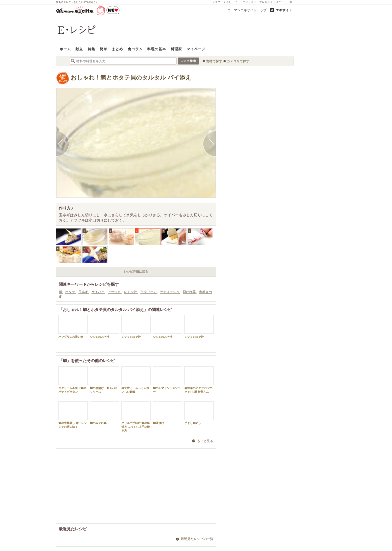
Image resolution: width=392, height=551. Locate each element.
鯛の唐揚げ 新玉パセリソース (104, 380)
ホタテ (70, 292)
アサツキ (115, 292)
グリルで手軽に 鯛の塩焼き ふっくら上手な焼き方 (136, 417)
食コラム (135, 49)
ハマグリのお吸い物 (73, 327)
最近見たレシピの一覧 (197, 539)
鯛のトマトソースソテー (167, 380)
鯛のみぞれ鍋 (104, 413)
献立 (79, 49)
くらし (228, 2)
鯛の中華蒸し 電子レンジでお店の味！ (73, 415)
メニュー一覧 (284, 2)
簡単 (103, 49)
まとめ (117, 49)
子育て (217, 2)
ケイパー (98, 292)
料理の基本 (157, 49)
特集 (91, 49)
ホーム (65, 49)
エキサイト (284, 10)
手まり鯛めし (199, 413)
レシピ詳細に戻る (136, 271)
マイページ (196, 49)
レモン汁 (131, 292)
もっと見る (205, 441)
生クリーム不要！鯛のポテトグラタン (73, 380)
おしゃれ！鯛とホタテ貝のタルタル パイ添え (131, 78)
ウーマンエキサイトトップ (247, 10)
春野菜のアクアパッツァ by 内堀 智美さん (199, 380)
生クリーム (149, 292)
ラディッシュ (170, 292)
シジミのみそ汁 (104, 327)
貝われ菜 (190, 292)
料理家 (176, 49)
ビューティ (241, 2)
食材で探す (214, 61)
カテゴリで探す (238, 61)
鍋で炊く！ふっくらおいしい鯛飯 (136, 380)
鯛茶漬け (167, 413)
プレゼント (266, 2)
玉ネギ (84, 292)
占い (254, 2)
